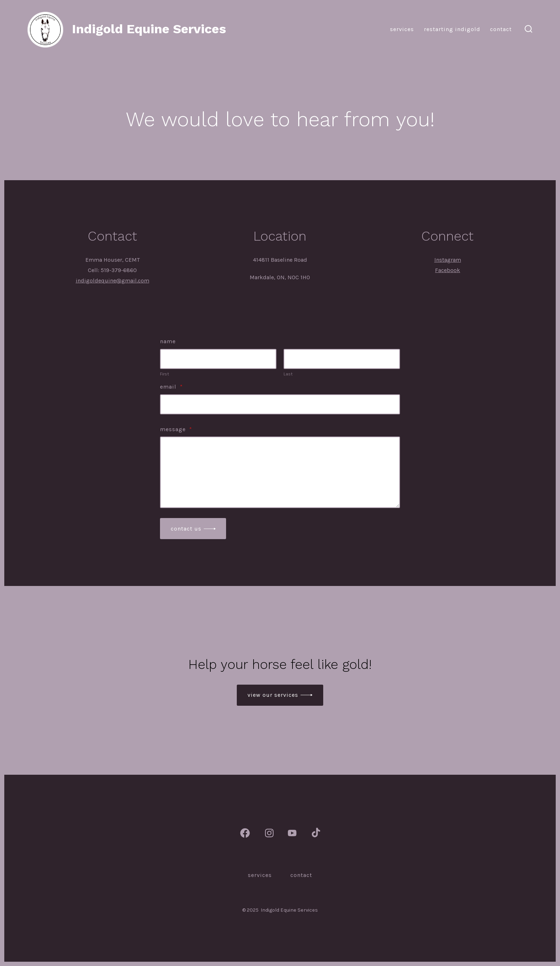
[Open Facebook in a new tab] (245, 833)
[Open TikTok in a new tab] (315, 833)
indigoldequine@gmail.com (112, 280)
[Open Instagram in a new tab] (269, 833)
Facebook (447, 270)
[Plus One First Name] (218, 359)
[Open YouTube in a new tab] (292, 833)
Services (402, 29)
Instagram (448, 260)
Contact (501, 29)
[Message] (280, 472)
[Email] (280, 404)
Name (168, 341)
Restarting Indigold (452, 29)
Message (176, 429)
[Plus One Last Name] (342, 359)
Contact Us (186, 529)
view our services (273, 695)
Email (171, 387)
